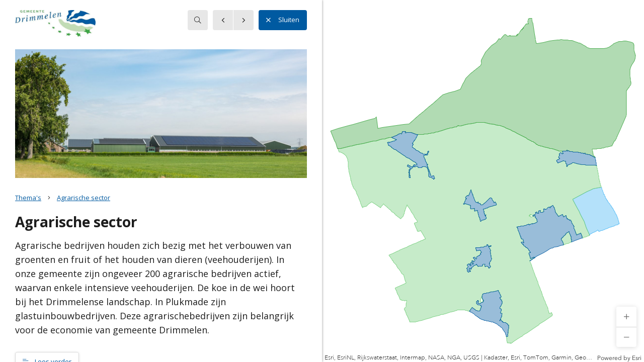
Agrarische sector (84, 198)
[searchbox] (198, 20)
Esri (637, 358)
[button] (626, 317)
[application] (483, 181)
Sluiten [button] (283, 20)
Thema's (28, 198)
